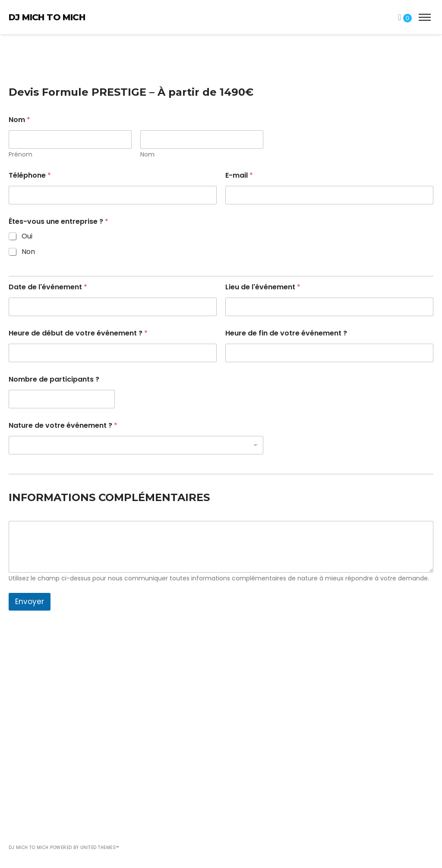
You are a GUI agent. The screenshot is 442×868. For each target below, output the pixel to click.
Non (28, 252)
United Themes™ (100, 848)
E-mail (239, 175)
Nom (147, 155)
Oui (27, 237)
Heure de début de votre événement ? (78, 333)
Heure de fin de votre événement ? (286, 333)
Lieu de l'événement (263, 287)
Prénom (21, 155)
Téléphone (30, 175)
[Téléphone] (113, 195)
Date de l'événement (48, 287)
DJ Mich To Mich (47, 17)
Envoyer (30, 602)
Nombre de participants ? (54, 379)
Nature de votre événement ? (63, 425)
